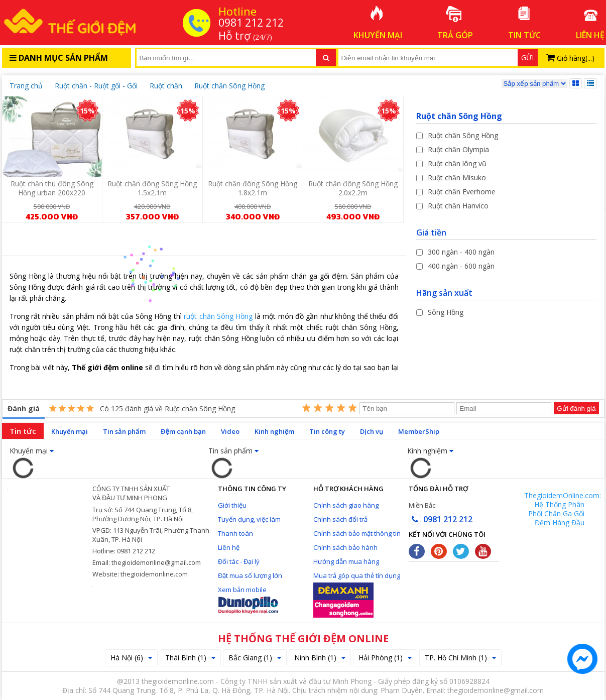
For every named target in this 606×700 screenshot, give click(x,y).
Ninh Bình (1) (320, 658)
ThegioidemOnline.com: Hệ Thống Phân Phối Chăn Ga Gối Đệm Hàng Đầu (563, 509)
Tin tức (23, 431)
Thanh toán (235, 533)
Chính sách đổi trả (340, 519)
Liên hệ (229, 547)
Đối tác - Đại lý (239, 561)
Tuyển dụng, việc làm (249, 519)
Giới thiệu (232, 505)
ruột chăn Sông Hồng (218, 316)
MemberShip (419, 431)
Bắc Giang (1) (255, 658)
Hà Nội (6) (131, 658)
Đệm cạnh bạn (183, 431)
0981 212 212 (441, 519)
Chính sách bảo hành (345, 547)
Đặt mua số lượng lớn (250, 575)
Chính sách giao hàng (346, 505)
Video (230, 431)
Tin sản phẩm (124, 431)
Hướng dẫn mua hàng (346, 561)
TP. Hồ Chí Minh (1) (460, 658)
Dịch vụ (372, 431)
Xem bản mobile (242, 590)
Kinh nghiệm (274, 431)
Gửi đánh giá (576, 409)
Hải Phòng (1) (385, 658)
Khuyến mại (70, 431)
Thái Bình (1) (190, 658)
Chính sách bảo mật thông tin (357, 533)
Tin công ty (327, 431)
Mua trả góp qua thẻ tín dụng (357, 575)
